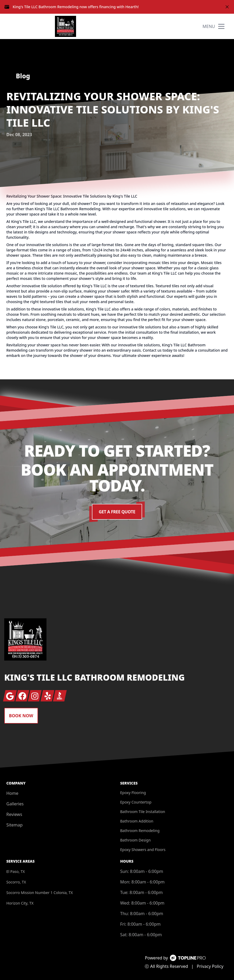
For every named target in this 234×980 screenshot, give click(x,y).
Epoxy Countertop (136, 802)
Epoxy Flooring (133, 793)
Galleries (15, 804)
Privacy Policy (210, 966)
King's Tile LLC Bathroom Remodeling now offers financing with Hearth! (76, 7)
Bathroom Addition (137, 821)
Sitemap (15, 825)
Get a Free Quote (117, 512)
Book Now (21, 716)
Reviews (14, 814)
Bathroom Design (135, 840)
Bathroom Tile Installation (143, 812)
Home (12, 793)
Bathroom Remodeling (140, 831)
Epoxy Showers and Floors (143, 850)
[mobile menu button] (221, 26)
